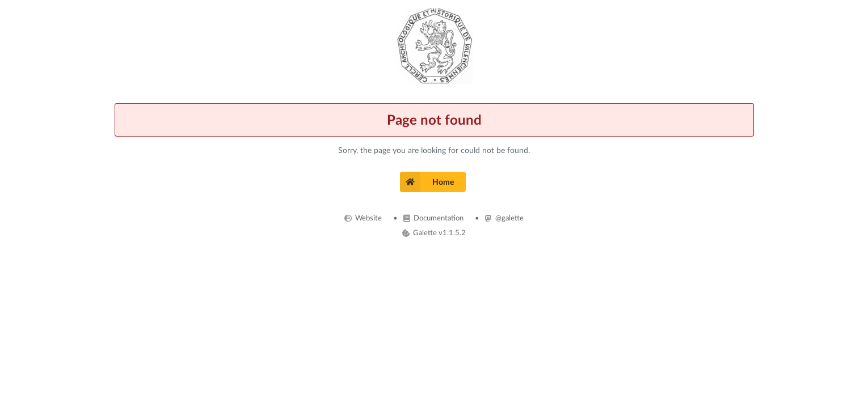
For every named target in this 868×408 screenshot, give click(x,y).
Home (427, 182)
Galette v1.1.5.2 (434, 232)
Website (363, 218)
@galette (504, 218)
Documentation (433, 218)
